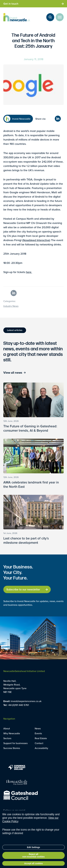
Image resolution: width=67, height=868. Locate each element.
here (29, 272)
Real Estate (41, 738)
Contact (39, 743)
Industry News (11, 306)
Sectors (7, 738)
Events (38, 733)
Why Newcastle (12, 733)
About (7, 728)
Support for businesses (15, 743)
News (38, 728)
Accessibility (41, 748)
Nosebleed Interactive (36, 240)
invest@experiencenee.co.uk (26, 701)
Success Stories (12, 748)
